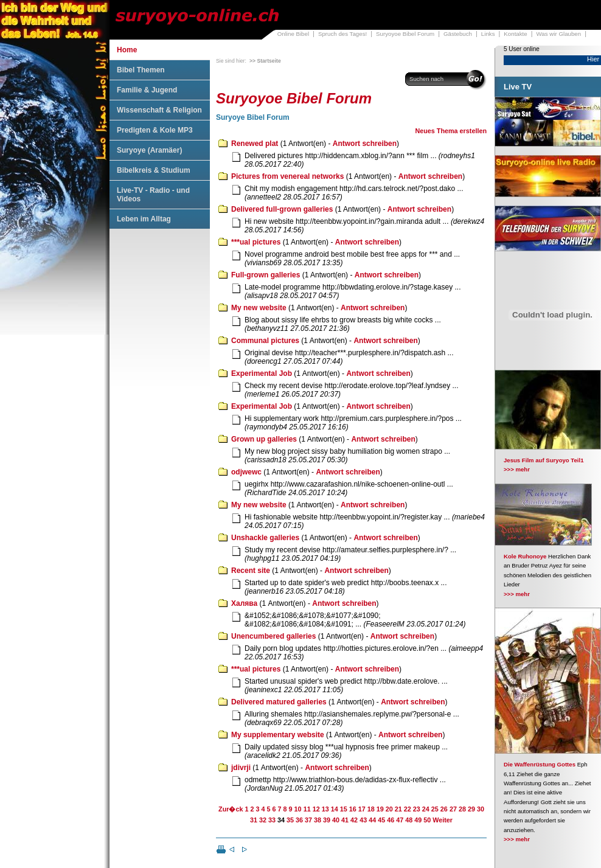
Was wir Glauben (559, 34)
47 (400, 820)
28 (462, 809)
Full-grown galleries (266, 275)
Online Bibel (293, 34)
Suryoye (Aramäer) (149, 150)
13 (325, 809)
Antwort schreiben (365, 144)
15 (344, 809)
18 (371, 809)
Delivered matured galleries (279, 702)
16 (353, 809)
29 (471, 809)
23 (417, 809)
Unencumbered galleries (273, 636)
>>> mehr (517, 469)
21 (398, 809)
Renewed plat (255, 144)
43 (363, 820)
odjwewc (246, 472)
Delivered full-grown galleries (282, 209)
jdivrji (241, 768)
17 (362, 809)
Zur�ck (231, 809)
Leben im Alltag (144, 219)
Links (488, 34)
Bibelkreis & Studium (154, 170)
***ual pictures (256, 242)
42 (354, 820)
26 (444, 809)
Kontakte (515, 34)
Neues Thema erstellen (451, 131)
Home (127, 50)
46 (391, 820)
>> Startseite (265, 61)
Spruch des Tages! (342, 34)
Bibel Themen (141, 70)
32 (263, 820)
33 (272, 820)
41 (345, 820)
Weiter (443, 820)
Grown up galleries (264, 439)
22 (408, 809)
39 (327, 820)
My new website (259, 308)
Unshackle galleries (265, 538)
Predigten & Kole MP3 (155, 130)
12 (316, 809)
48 (409, 820)
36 (299, 820)
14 (335, 809)
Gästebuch (458, 34)
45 (381, 820)
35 (290, 820)
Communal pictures (265, 341)
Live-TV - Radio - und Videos (153, 195)
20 (389, 809)
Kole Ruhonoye (525, 556)
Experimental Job (262, 373)
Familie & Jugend (147, 90)
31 (254, 820)
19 (380, 809)
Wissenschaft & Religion (159, 110)
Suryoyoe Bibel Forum (405, 34)
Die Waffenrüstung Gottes (540, 764)
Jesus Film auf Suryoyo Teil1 (544, 460)
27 (453, 809)
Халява (244, 603)
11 (307, 809)
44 (372, 820)
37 (308, 820)
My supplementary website (278, 735)
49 (418, 820)
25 (435, 809)
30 (481, 809)
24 (426, 809)
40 (336, 820)
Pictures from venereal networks (287, 176)
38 (318, 820)
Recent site (251, 571)
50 (427, 820)
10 (298, 809)
